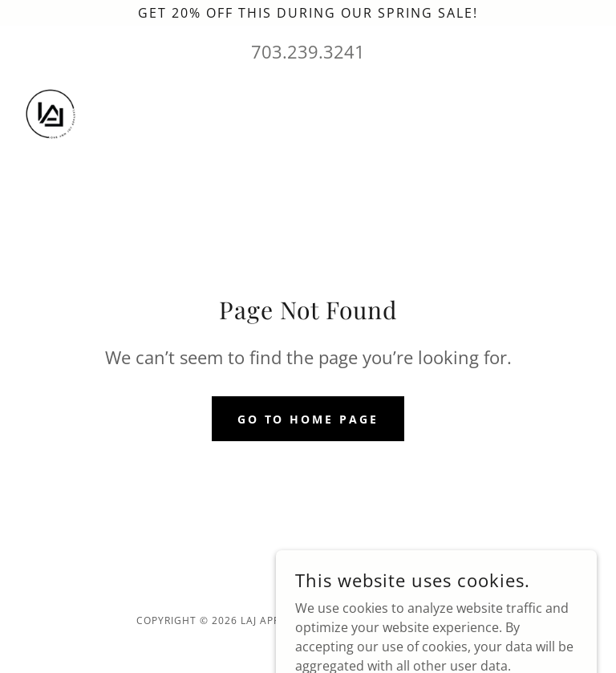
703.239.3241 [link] (308, 51)
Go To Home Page (308, 419)
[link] (51, 116)
